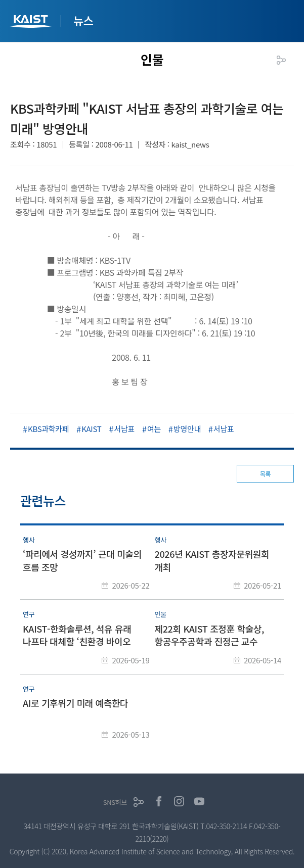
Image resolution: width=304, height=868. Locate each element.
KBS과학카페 (48, 429)
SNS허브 (115, 802)
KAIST (32, 22)
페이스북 (159, 801)
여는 (154, 429)
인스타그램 (179, 801)
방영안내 (187, 429)
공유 (281, 60)
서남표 (124, 429)
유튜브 (199, 801)
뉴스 (83, 20)
